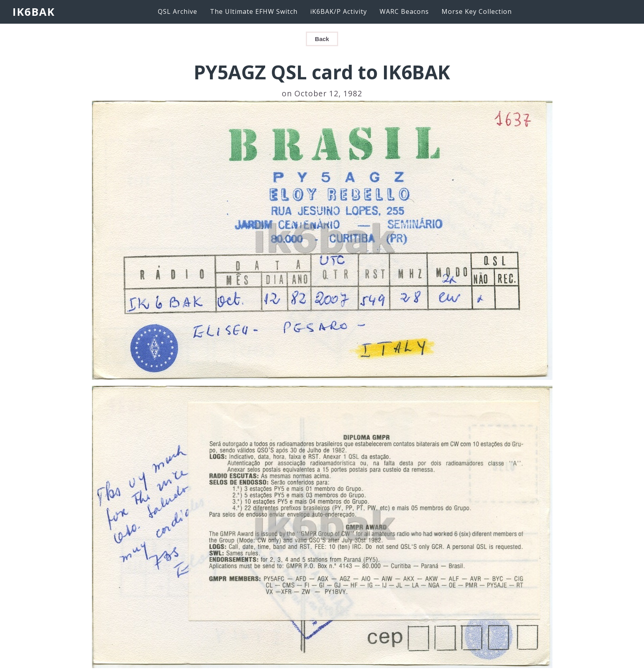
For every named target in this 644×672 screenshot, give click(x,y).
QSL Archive (178, 11)
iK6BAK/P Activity (339, 11)
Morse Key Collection (477, 11)
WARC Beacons (404, 11)
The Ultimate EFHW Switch (254, 11)
